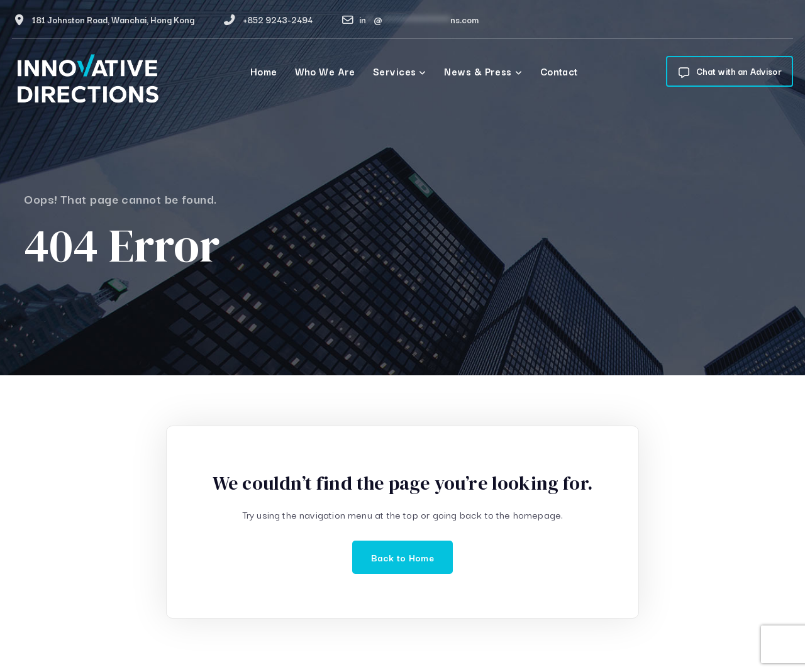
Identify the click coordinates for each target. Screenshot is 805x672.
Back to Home (402, 557)
